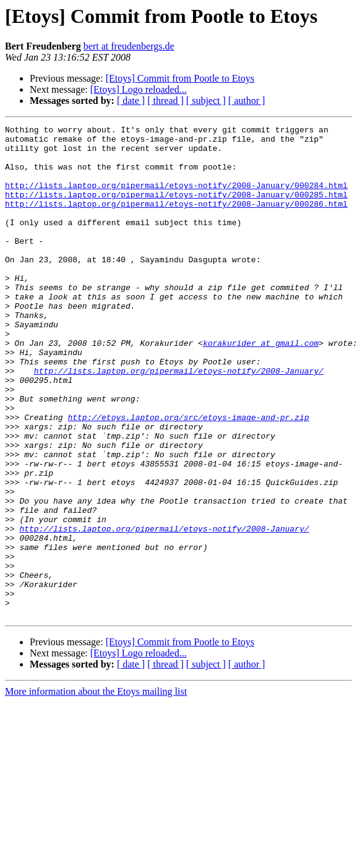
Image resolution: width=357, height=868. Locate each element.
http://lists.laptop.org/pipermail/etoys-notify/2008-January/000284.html (176, 198)
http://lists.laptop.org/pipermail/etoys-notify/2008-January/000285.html (176, 209)
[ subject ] (206, 101)
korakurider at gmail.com (261, 387)
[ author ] (247, 101)
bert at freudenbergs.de (129, 46)
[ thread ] (166, 101)
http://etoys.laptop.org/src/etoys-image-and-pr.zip (188, 476)
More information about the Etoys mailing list (96, 790)
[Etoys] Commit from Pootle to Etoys (180, 78)
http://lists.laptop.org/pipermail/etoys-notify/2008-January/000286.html (176, 220)
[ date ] (131, 101)
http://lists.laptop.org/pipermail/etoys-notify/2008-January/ (179, 421)
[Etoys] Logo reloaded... (139, 89)
